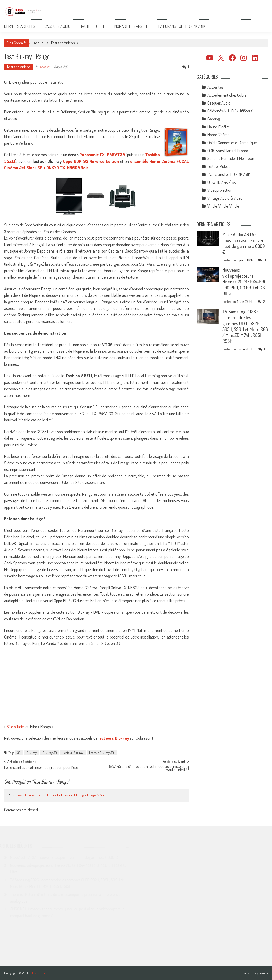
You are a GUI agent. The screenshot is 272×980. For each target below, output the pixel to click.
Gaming (214, 119)
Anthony (45, 67)
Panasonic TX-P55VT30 (102, 155)
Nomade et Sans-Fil (132, 26)
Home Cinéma (219, 135)
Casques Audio (57, 26)
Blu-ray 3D (50, 753)
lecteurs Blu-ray (114, 738)
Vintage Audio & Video (225, 198)
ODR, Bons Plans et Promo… (229, 151)
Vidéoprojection (220, 190)
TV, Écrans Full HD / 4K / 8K (182, 26)
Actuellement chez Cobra (227, 95)
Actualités (215, 87)
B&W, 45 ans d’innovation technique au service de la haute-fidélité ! (148, 768)
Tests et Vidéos (63, 43)
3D (19, 753)
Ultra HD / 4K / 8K (222, 182)
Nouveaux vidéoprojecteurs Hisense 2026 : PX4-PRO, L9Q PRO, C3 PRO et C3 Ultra (245, 282)
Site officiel (16, 727)
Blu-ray (32, 753)
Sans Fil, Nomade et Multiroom (231, 158)
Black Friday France (255, 973)
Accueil (39, 43)
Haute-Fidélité (92, 26)
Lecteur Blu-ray (73, 753)
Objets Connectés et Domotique (232, 143)
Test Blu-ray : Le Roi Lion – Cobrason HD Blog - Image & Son (61, 795)
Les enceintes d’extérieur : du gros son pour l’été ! (42, 768)
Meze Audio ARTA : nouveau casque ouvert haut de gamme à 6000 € (244, 243)
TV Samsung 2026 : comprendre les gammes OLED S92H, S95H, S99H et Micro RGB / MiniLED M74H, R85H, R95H (245, 326)
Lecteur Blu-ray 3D (102, 753)
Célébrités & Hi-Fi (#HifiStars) (230, 111)
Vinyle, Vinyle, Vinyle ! (224, 206)
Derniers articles (20, 26)
